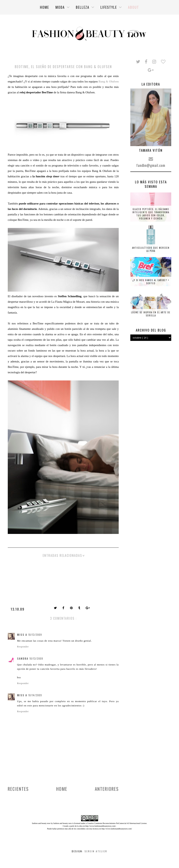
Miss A (22, 635)
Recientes (18, 789)
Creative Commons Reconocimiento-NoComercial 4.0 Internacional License (117, 823)
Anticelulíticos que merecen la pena (151, 249)
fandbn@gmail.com (151, 165)
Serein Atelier (96, 851)
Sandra (23, 658)
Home (62, 789)
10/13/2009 (35, 635)
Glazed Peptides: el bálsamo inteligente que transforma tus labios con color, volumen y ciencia (151, 214)
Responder (23, 647)
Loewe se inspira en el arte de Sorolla (151, 314)
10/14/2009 (35, 695)
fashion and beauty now (63, 823)
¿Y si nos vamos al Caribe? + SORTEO (151, 282)
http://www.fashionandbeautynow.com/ (101, 826)
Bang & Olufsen (109, 81)
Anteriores (107, 789)
